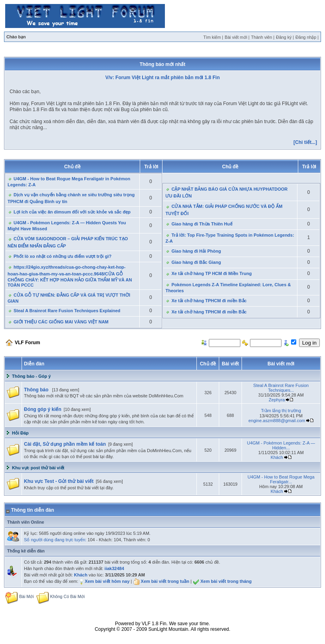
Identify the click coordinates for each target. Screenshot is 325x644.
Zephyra (277, 400)
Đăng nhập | (307, 37)
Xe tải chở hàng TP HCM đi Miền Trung (211, 273)
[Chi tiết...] (305, 142)
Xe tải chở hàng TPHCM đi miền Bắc (209, 301)
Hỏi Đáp (20, 433)
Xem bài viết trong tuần (165, 581)
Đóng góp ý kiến (43, 409)
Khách (277, 457)
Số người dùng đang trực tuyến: (55, 540)
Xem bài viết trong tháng (226, 581)
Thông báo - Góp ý (31, 376)
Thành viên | (263, 37)
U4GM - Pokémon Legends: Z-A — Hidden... (281, 445)
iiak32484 (114, 568)
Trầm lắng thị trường (281, 411)
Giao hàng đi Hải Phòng (196, 251)
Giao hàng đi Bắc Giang (196, 262)
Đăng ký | (285, 37)
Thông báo (37, 390)
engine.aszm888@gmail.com (277, 421)
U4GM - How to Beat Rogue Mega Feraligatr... (281, 479)
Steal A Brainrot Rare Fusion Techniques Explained (67, 311)
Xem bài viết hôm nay (107, 581)
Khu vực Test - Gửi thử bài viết (59, 481)
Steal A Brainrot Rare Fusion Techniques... (281, 388)
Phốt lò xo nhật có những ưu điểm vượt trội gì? (62, 256)
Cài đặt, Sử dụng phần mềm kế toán (65, 444)
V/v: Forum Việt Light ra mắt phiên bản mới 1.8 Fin (162, 78)
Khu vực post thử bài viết (38, 468)
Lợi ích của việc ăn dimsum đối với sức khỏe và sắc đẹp (72, 212)
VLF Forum (27, 343)
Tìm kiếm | (213, 37)
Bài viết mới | (237, 37)
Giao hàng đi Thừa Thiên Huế (202, 224)
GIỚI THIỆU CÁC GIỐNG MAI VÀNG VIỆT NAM (61, 322)
